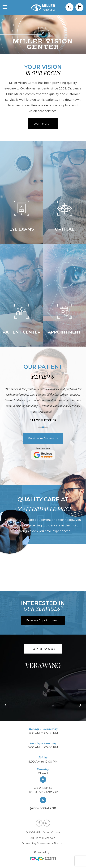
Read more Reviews (41, 438)
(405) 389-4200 (43, 808)
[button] (81, 706)
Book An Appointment (42, 620)
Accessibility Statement (36, 843)
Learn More (41, 124)
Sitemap (59, 843)
